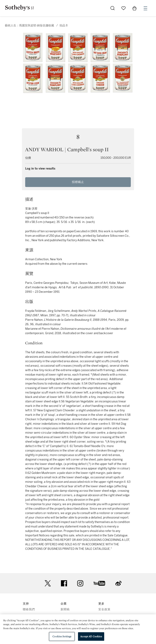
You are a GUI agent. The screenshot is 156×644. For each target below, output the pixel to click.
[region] (78, 629)
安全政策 (104, 609)
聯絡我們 (29, 609)
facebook (64, 583)
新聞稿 (65, 609)
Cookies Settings (62, 636)
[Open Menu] (145, 8)
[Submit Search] (113, 8)
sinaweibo (118, 583)
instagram (80, 583)
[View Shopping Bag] (134, 8)
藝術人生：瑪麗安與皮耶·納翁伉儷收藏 (29, 25)
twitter (48, 583)
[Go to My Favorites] (123, 8)
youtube (99, 583)
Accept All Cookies (91, 636)
